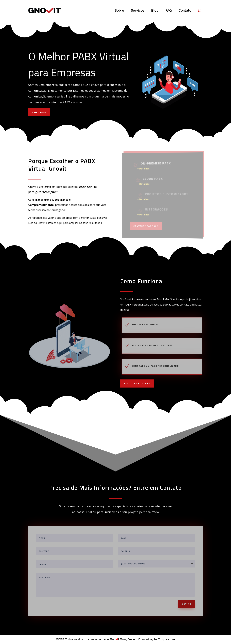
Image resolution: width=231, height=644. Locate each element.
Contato (185, 10)
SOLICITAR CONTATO (137, 383)
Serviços (138, 10)
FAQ (169, 10)
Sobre (119, 10)
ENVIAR (187, 604)
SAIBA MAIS (39, 112)
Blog (155, 10)
